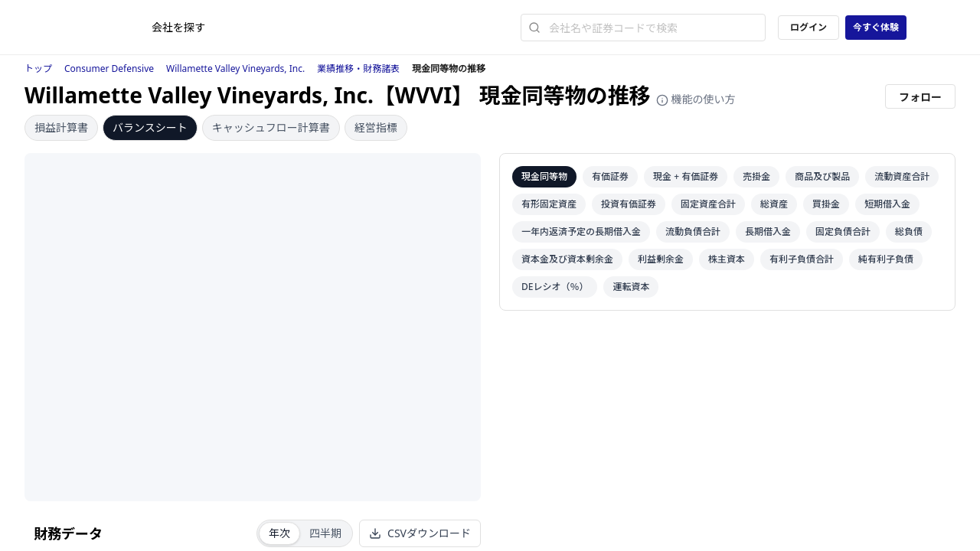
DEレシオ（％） (555, 287)
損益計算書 (61, 127)
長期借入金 (768, 231)
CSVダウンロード (420, 533)
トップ (38, 68)
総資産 (774, 204)
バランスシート (150, 127)
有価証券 (610, 176)
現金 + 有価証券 (686, 176)
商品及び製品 (822, 176)
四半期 (325, 533)
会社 (178, 27)
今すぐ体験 (876, 27)
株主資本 (727, 259)
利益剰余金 (661, 259)
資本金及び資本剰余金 (567, 259)
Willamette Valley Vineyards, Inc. (235, 68)
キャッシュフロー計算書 (271, 127)
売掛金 (756, 176)
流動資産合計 (902, 176)
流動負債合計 (693, 231)
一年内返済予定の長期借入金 (581, 231)
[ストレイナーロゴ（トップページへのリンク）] (113, 28)
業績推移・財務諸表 (358, 68)
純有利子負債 (886, 259)
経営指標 (376, 127)
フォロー (920, 97)
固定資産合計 (708, 204)
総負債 (909, 231)
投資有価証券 (629, 204)
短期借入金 (887, 204)
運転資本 (631, 287)
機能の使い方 (696, 99)
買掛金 (826, 204)
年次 (279, 533)
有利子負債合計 (802, 259)
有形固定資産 (549, 204)
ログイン (808, 27)
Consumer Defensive (109, 68)
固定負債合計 (843, 231)
